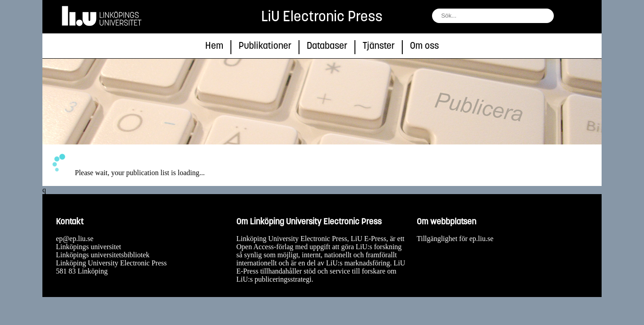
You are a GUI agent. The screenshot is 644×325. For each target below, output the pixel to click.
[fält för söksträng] (493, 16)
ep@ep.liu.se (75, 239)
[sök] (563, 18)
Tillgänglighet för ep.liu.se (455, 239)
